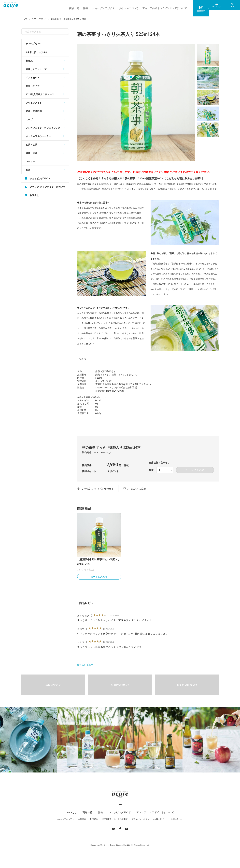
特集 (85, 8)
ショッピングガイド (103, 8)
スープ (29, 119)
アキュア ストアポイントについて (48, 187)
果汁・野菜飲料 (34, 111)
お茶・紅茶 (31, 145)
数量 (151, 470)
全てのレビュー (85, 665)
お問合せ (34, 195)
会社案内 (82, 820)
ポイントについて (128, 8)
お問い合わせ (177, 820)
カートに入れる (195, 470)
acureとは (71, 813)
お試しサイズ (33, 86)
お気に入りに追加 (137, 488)
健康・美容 (31, 153)
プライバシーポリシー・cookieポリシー (149, 820)
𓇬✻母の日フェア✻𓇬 (36, 52)
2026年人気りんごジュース (40, 94)
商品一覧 (74, 8)
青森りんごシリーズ (36, 69)
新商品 (29, 61)
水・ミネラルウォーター (38, 136)
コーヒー (30, 161)
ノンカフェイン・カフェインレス (43, 128)
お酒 (28, 170)
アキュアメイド (34, 103)
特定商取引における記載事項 (115, 820)
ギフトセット (33, 78)
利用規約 (94, 820)
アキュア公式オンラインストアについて (165, 8)
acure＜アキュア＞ (66, 820)
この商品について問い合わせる (97, 488)
